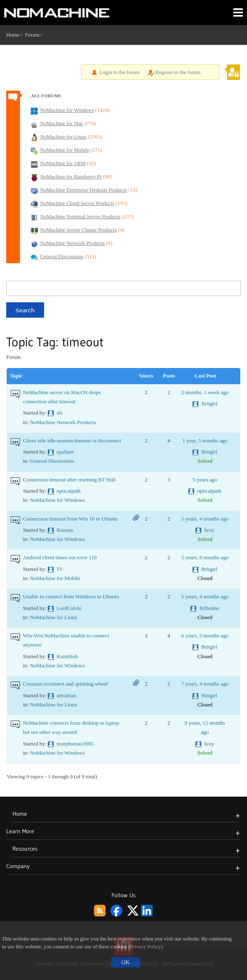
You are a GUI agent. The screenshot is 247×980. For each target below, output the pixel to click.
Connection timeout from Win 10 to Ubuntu (70, 519)
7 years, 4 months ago (205, 684)
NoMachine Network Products (63, 422)
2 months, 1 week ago (205, 392)
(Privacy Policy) (145, 947)
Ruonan (65, 530)
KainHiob (67, 656)
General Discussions (52, 461)
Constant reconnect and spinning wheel (65, 684)
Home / (16, 35)
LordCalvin (69, 608)
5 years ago (205, 480)
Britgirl (209, 404)
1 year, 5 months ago (205, 441)
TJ (59, 569)
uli (59, 413)
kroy (210, 530)
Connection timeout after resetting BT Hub (69, 480)
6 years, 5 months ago (205, 636)
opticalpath (69, 491)
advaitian (67, 695)
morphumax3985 (75, 744)
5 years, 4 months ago (205, 519)
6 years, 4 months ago (205, 596)
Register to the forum (178, 72)
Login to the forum (120, 72)
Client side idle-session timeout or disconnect (72, 441)
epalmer (65, 452)
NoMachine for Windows (57, 500)
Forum (32, 35)
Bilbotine (209, 608)
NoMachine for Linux (54, 617)
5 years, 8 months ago (205, 557)
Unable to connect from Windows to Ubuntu (71, 596)
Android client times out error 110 (60, 557)
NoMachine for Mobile (55, 578)
